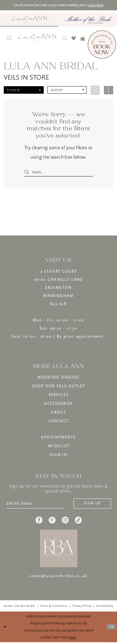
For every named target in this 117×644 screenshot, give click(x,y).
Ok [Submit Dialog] (111, 629)
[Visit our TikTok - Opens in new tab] (78, 522)
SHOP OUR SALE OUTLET (59, 387)
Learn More (102, 5)
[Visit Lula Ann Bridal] (29, 20)
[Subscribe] (90, 505)
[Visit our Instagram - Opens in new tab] (65, 522)
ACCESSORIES (58, 404)
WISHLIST (59, 447)
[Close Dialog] (5, 629)
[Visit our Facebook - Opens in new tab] (39, 522)
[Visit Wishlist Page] (74, 39)
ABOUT (58, 413)
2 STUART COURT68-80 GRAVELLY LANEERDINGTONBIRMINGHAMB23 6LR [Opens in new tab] (58, 288)
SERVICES (59, 396)
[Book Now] (102, 45)
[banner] (37, 38)
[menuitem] (29, 20)
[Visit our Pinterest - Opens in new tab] (52, 522)
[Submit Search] (27, 172)
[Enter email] (38, 505)
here (72, 639)
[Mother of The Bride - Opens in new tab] (88, 20)
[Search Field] (58, 172)
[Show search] (65, 39)
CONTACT (59, 422)
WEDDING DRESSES (58, 378)
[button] (9, 39)
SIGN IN (58, 456)
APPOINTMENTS (58, 438)
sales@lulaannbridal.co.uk (58, 578)
